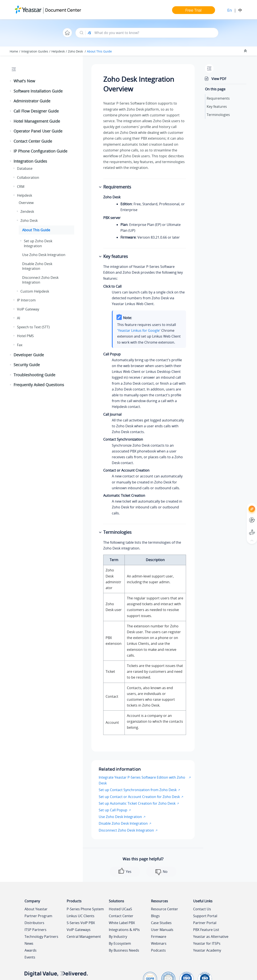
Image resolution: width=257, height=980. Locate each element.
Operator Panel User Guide (38, 131)
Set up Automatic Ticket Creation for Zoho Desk (137, 803)
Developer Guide (29, 355)
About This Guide (99, 51)
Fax (20, 345)
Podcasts (158, 950)
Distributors (34, 923)
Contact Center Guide (33, 141)
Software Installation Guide (38, 91)
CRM (21, 187)
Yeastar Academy (207, 950)
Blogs (155, 916)
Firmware (159, 937)
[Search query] (154, 33)
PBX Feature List (206, 930)
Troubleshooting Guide (34, 375)
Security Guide (27, 365)
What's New (24, 81)
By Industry (118, 937)
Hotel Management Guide (37, 121)
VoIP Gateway (28, 309)
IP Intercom (26, 300)
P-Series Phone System (85, 909)
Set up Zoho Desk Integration (38, 243)
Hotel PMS (25, 336)
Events (30, 957)
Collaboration (28, 177)
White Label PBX (122, 923)
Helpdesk (58, 51)
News (29, 943)
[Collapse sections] (246, 51)
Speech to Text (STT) (33, 327)
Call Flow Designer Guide (36, 111)
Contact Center (121, 916)
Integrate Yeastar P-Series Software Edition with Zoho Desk (142, 780)
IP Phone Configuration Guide (40, 151)
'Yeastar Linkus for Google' (139, 330)
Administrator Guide (32, 101)
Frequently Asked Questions (39, 385)
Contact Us (202, 909)
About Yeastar (36, 909)
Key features (217, 106)
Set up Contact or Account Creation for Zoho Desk (139, 797)
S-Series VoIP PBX (81, 923)
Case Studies (161, 923)
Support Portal (205, 916)
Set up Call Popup (113, 810)
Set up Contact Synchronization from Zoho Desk (138, 790)
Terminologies (218, 115)
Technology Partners (41, 937)
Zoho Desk (76, 51)
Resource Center (165, 909)
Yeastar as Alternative (211, 937)
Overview (26, 203)
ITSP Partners (35, 930)
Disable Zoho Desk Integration (37, 266)
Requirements (218, 98)
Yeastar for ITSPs (207, 943)
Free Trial (193, 10)
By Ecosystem (120, 943)
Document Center (63, 10)
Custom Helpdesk (35, 291)
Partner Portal (205, 923)
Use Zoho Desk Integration (44, 255)
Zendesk (27, 211)
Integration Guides (35, 51)
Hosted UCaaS (120, 909)
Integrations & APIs (124, 930)
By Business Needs (124, 950)
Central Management (84, 937)
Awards (31, 950)
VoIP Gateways (79, 930)
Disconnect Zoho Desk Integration (126, 830)
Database (25, 168)
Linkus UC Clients (81, 916)
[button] (11, 81)
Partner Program (38, 916)
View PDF (219, 79)
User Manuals (162, 930)
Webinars (159, 943)
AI (18, 318)
